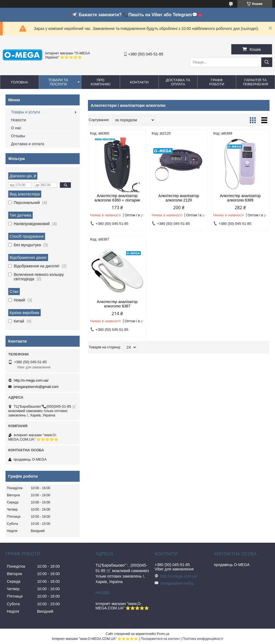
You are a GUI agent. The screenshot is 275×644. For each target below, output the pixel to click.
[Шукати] (267, 62)
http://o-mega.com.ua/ (31, 380)
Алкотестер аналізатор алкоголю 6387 (117, 304)
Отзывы (18, 136)
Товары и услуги (26, 112)
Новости (18, 120)
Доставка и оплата (28, 144)
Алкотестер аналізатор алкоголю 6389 (240, 198)
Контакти (139, 82)
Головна (20, 82)
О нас (16, 128)
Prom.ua (163, 634)
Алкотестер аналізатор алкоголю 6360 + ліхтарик (117, 198)
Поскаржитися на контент (160, 639)
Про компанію (101, 82)
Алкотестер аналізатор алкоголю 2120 (179, 198)
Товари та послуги (58, 82)
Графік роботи (217, 82)
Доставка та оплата (178, 82)
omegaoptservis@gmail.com (36, 387)
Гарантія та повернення (255, 82)
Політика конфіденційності (203, 639)
